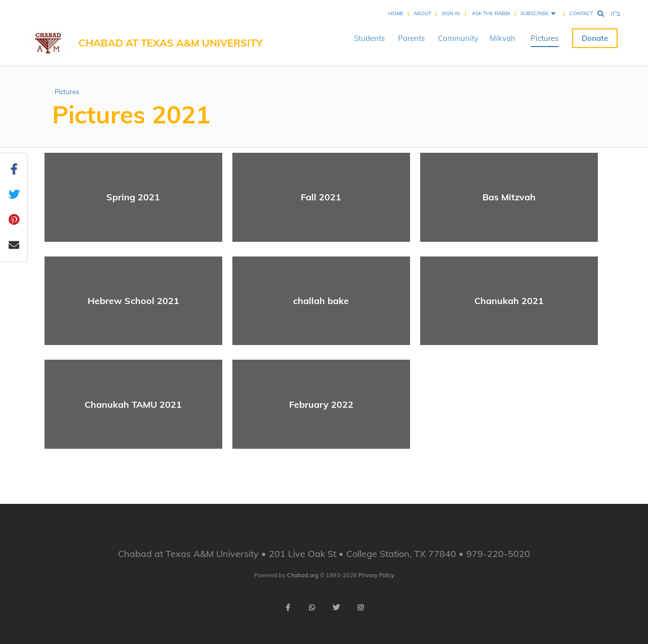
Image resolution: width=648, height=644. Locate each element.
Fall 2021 (321, 197)
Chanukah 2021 (509, 301)
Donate (595, 38)
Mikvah (502, 38)
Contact (581, 13)
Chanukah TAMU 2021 (133, 404)
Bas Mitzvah (509, 197)
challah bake (321, 301)
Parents (411, 38)
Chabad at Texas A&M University (171, 43)
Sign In (451, 13)
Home (396, 13)
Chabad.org (303, 575)
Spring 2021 (133, 197)
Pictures (544, 38)
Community (458, 38)
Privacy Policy (376, 575)
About (422, 13)
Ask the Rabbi (491, 13)
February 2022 (321, 404)
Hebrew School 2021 (133, 301)
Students (369, 38)
